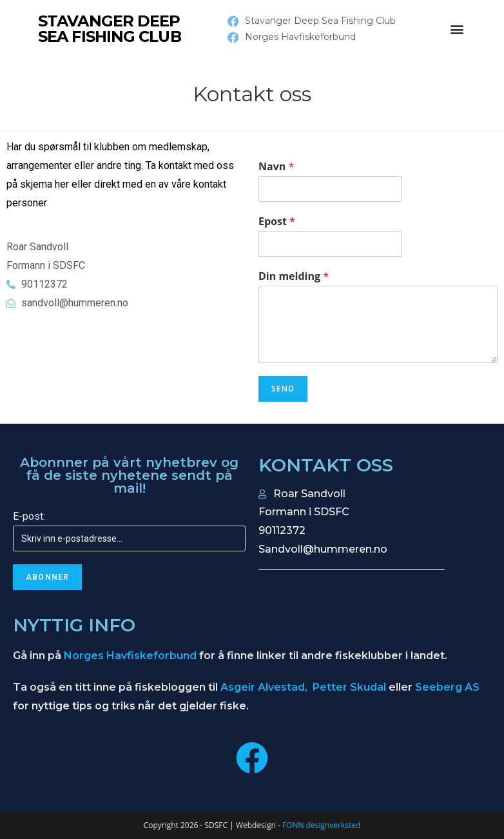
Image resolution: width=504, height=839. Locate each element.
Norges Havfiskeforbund (130, 656)
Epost (277, 222)
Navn (276, 167)
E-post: (29, 516)
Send (283, 389)
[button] (457, 29)
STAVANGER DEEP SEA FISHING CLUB (110, 29)
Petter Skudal (349, 687)
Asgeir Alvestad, (265, 687)
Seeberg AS (447, 687)
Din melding (294, 276)
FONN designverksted (321, 825)
